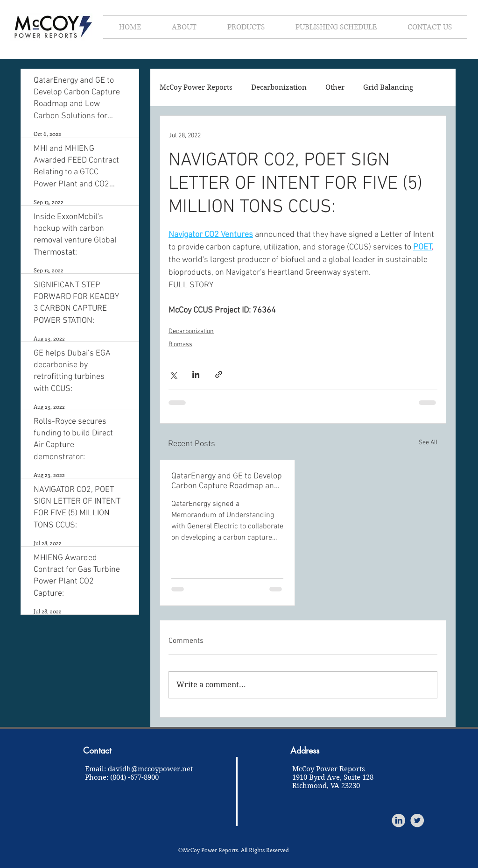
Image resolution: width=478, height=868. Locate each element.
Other (335, 87)
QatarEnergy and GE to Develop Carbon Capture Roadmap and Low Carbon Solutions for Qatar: (227, 481)
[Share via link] (219, 374)
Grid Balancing (388, 87)
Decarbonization (279, 87)
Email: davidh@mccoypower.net (139, 769)
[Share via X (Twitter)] (173, 374)
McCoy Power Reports (196, 87)
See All (428, 443)
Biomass (180, 345)
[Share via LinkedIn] (196, 374)
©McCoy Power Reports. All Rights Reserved (234, 850)
